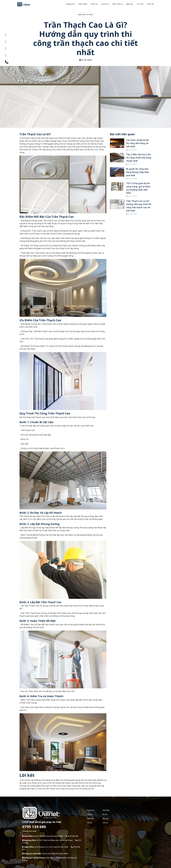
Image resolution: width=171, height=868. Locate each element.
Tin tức (140, 4)
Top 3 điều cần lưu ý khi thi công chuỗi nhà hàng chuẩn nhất (139, 157)
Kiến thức (117, 4)
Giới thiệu (83, 4)
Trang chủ (70, 4)
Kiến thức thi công (86, 14)
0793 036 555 (73, 836)
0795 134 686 (34, 827)
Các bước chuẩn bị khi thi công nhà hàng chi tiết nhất (138, 143)
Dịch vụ (94, 4)
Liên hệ (150, 4)
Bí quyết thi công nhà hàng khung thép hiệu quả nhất (138, 172)
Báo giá (130, 4)
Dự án (104, 4)
